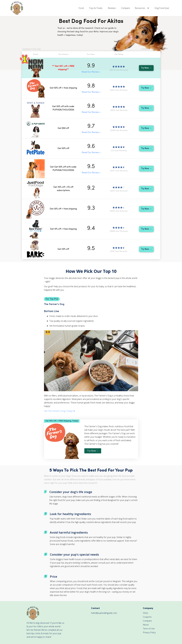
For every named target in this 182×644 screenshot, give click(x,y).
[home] (17, 8)
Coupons (147, 617)
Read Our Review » (91, 72)
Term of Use (149, 629)
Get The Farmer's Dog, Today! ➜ (59, 411)
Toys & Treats (96, 8)
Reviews (112, 8)
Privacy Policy (149, 632)
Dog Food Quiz (162, 8)
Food (81, 8)
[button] (142, 8)
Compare (126, 8)
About (146, 625)
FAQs (145, 613)
